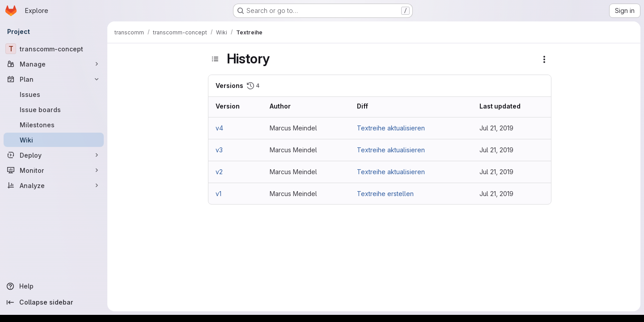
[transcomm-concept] (54, 49)
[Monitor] (54, 170)
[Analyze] (54, 185)
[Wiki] (54, 140)
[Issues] (54, 94)
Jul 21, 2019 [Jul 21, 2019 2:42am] (496, 194)
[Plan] (54, 79)
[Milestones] (54, 125)
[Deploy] (54, 155)
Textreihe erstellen (385, 194)
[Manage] (54, 64)
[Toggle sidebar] (215, 59)
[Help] (54, 286)
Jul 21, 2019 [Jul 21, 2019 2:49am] (496, 150)
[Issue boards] (54, 109)
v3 (219, 150)
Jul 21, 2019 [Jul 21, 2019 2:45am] (496, 172)
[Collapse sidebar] (54, 302)
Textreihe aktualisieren (391, 128)
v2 (219, 172)
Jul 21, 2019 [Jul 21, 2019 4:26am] (496, 128)
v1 (218, 194)
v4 (219, 128)
